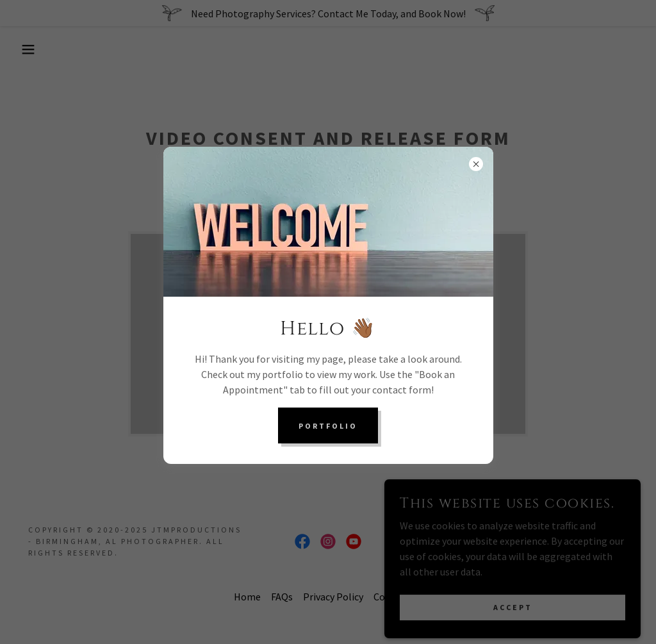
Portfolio (328, 426)
